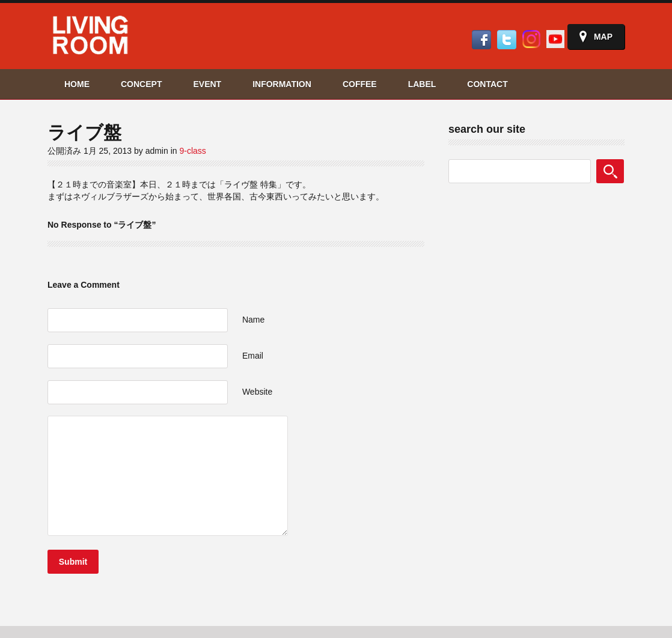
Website (257, 392)
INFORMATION (282, 84)
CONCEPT (141, 84)
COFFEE (360, 84)
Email (253, 356)
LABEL (422, 84)
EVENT (207, 84)
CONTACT (487, 84)
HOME (77, 84)
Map (603, 37)
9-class (192, 151)
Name (253, 320)
